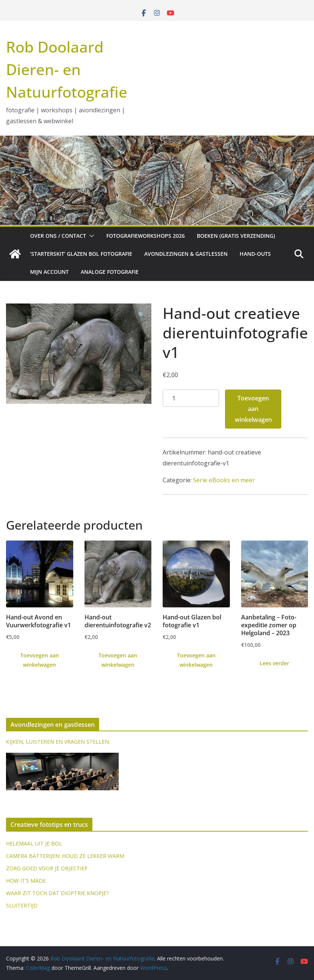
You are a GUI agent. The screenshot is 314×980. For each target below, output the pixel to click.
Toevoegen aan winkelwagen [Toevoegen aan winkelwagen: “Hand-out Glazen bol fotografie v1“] (196, 660)
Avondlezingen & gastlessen (186, 254)
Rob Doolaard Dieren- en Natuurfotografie (67, 69)
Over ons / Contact (58, 236)
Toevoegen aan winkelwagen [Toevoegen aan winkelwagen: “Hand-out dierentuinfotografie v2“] (118, 660)
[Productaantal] (191, 398)
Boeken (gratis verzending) (236, 236)
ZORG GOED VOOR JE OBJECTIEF (47, 868)
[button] (90, 236)
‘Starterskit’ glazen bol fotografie (81, 254)
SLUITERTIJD (22, 905)
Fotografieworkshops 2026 (146, 236)
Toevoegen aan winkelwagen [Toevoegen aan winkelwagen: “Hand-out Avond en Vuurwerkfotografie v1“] (40, 660)
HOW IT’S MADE (26, 881)
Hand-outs (255, 254)
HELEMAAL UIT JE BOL (34, 843)
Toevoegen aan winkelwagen (253, 409)
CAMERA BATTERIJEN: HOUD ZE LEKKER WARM (65, 856)
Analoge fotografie (110, 272)
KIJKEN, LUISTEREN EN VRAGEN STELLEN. (58, 742)
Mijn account (49, 272)
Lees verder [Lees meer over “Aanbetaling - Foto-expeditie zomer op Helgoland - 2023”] (274, 663)
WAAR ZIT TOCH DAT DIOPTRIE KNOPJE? (57, 893)
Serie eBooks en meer (224, 480)
